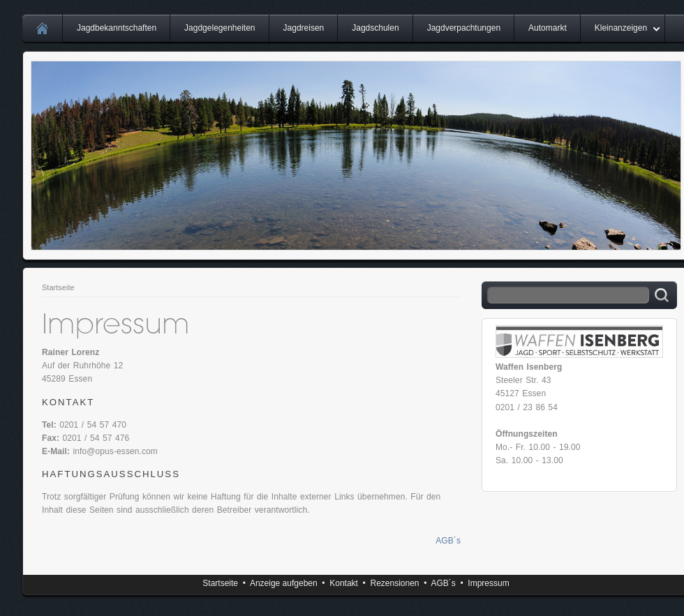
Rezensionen (394, 583)
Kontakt (344, 583)
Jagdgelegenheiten (220, 28)
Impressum (488, 583)
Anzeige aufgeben (284, 583)
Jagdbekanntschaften (117, 28)
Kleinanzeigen (621, 28)
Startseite (58, 287)
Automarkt (548, 28)
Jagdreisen (304, 28)
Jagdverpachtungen (464, 28)
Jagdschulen (375, 28)
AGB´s (448, 541)
